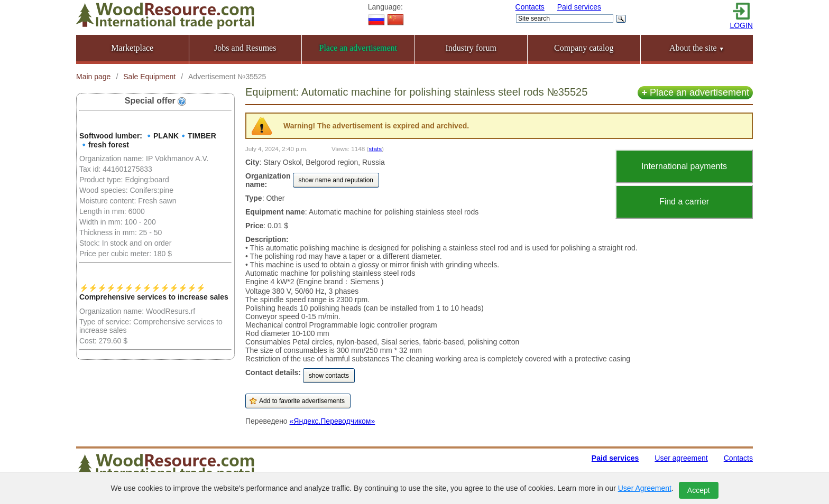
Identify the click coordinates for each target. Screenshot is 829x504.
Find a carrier (684, 202)
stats (375, 149)
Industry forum (471, 48)
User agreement (681, 458)
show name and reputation (336, 180)
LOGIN (741, 25)
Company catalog (584, 48)
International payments (684, 166)
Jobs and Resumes (245, 48)
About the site (697, 48)
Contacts (530, 7)
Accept (699, 490)
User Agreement (645, 488)
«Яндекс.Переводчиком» (333, 421)
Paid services (579, 7)
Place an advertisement (695, 92)
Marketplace (132, 48)
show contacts (329, 376)
